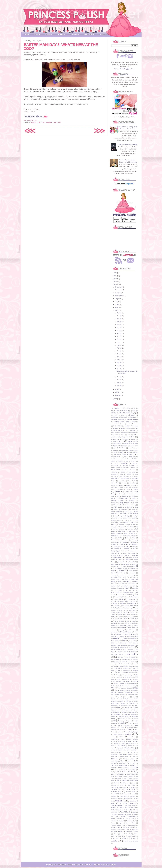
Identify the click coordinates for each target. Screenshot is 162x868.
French (121, 545)
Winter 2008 (129, 835)
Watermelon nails (128, 828)
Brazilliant (122, 449)
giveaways (128, 559)
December (119, 288)
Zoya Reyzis (127, 842)
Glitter (127, 561)
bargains (135, 427)
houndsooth (121, 596)
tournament (122, 815)
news (123, 676)
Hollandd (120, 589)
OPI (113, 689)
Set (135, 755)
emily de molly (117, 523)
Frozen (134, 548)
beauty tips (125, 434)
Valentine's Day (131, 822)
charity (133, 466)
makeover (114, 631)
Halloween (132, 574)
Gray (113, 572)
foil (120, 541)
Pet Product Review (128, 700)
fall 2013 (132, 532)
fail (127, 528)
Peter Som (128, 702)
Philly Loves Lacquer (118, 704)
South (119, 769)
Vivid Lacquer (132, 826)
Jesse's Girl (123, 611)
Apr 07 (119, 367)
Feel (123, 537)
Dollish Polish (129, 508)
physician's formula (126, 707)
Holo (126, 589)
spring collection (131, 775)
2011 (115, 400)
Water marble (116, 828)
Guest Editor (115, 574)
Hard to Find (123, 578)
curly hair (120, 495)
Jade (126, 609)
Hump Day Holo (132, 596)
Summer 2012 (130, 790)
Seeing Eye (131, 753)
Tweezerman (132, 817)
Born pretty (124, 447)
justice (120, 616)
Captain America (116, 460)
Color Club (122, 477)
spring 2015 (121, 775)
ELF (130, 521)
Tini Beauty (120, 811)
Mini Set (114, 644)
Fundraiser (126, 550)
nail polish (132, 655)
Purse (131, 724)
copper (128, 486)
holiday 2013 (115, 587)
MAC (130, 626)
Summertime (125, 795)
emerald (136, 521)
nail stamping (134, 661)
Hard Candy (115, 578)
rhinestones (114, 740)
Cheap (113, 469)
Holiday (127, 583)
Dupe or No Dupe (125, 517)
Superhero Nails (127, 799)
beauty (133, 431)
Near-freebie (117, 669)
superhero (133, 797)
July (117, 303)
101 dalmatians (115, 409)
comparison (133, 484)
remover (119, 733)
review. (113, 738)
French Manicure (132, 545)
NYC (136, 680)
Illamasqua (134, 598)
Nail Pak (133, 653)
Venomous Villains (131, 824)
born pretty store (133, 447)
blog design (125, 440)
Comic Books (132, 482)
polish (134, 709)
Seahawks (121, 751)
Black (133, 438)
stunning (114, 786)
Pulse (120, 722)
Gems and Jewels (129, 554)
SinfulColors (123, 764)
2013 (115, 283)
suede (125, 788)
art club (129, 425)
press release (116, 715)
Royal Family (122, 742)
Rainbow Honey (131, 729)
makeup (122, 631)
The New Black (117, 806)
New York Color (128, 674)
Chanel (116, 466)
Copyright (74, 34)
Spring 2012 (115, 773)
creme (117, 493)
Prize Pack (122, 720)
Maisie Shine (132, 629)
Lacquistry (126, 618)
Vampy (113, 824)
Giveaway (117, 558)
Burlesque (135, 453)
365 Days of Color (118, 416)
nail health (126, 653)
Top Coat (129, 811)
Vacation (121, 822)
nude (130, 680)
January (118, 396)
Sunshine (114, 797)
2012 (115, 286)
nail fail (119, 653)
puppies (136, 722)
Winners (115, 835)
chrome (123, 473)
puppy (115, 724)
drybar (126, 513)
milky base (133, 642)
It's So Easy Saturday (129, 607)
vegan (120, 824)
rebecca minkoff (121, 731)
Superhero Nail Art (116, 799)
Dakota (124, 497)
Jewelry (113, 613)
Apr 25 (119, 326)
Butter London (127, 455)
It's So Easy (115, 607)
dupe (116, 517)
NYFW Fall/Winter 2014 (121, 685)
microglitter (132, 640)
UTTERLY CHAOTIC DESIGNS (104, 866)
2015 (115, 277)
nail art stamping (129, 651)
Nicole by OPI (129, 678)
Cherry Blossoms (123, 469)
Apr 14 (119, 355)
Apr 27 (119, 320)
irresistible (122, 605)
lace (120, 618)
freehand (114, 545)
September (119, 297)
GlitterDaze (116, 567)
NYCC (129, 682)
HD (129, 578)
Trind (135, 815)
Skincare (114, 766)
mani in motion (131, 631)
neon (134, 669)
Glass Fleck (117, 561)
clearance (114, 475)
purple (122, 724)
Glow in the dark (127, 567)
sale (134, 744)
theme (113, 809)
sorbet (113, 769)
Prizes (129, 720)
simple (130, 762)
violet (124, 826)
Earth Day (127, 519)
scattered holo (129, 749)
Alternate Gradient (132, 420)
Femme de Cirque (131, 537)
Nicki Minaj (119, 678)
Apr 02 (119, 387)
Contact (103, 34)
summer (132, 788)
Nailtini (128, 665)
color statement (125, 480)
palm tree (114, 694)
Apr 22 (119, 334)
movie (119, 646)
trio (112, 817)
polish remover (126, 711)
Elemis (125, 521)
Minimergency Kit (125, 644)
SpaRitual (126, 769)
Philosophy (132, 704)
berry (129, 436)
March (118, 390)
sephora (122, 755)
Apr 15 (119, 352)
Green (121, 571)
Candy (124, 458)
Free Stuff (116, 543)
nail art (57, 122)
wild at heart (129, 833)
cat (127, 462)
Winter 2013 (115, 839)
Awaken (136, 425)
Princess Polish (124, 717)
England (125, 523)
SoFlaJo (133, 766)
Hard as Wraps (131, 576)
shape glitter (124, 758)
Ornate (122, 691)
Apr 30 (119, 314)
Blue (33, 122)
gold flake (118, 569)
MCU (136, 637)
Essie (113, 526)
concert (113, 486)
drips (113, 513)
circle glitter (132, 473)
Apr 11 (119, 358)
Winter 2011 (121, 837)
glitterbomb (135, 565)
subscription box (116, 788)
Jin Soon (120, 613)
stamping (131, 777)
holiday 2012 (132, 585)
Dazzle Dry (115, 499)
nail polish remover (123, 658)
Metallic (116, 639)
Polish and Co (115, 711)
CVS (118, 497)
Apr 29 (119, 317)
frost (127, 548)
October (118, 294)
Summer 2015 (115, 795)
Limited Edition (122, 620)
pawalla (120, 698)
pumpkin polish (127, 722)
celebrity (133, 462)
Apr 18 (119, 343)
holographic (115, 593)
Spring (123, 771)
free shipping (134, 541)
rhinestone (132, 738)
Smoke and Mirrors (124, 766)
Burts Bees (117, 456)
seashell (128, 751)
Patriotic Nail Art (132, 696)
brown (121, 453)
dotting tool (124, 510)
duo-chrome (124, 515)
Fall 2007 (116, 530)
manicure (114, 633)
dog (135, 506)
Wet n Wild (126, 831)
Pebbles (114, 700)
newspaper (130, 676)
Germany (114, 556)
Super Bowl (123, 797)
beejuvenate (115, 436)
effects (119, 521)
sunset (134, 795)
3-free (117, 412)
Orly (116, 691)
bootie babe (134, 444)
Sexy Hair (114, 758)
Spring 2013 (126, 773)
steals (131, 779)
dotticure (116, 510)
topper (134, 813)
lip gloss (121, 622)
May (117, 308)
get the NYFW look (125, 556)
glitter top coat (116, 565)
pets (135, 702)
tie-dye (113, 811)
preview (113, 718)
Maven (123, 637)
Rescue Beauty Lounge (131, 733)
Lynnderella (122, 626)
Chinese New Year (130, 471)
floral (134, 539)
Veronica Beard (116, 826)
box (115, 449)
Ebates (113, 521)
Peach (127, 698)
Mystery (115, 648)
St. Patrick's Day (116, 777)
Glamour (136, 559)
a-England (131, 416)
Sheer (133, 758)
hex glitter (125, 580)
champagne (135, 464)
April (117, 311)
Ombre (113, 687)
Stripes (116, 784)
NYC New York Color (119, 682)
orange (135, 689)
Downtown (133, 510)
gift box (136, 556)
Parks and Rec (129, 694)
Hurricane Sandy (119, 598)
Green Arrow (132, 572)
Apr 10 (119, 361)
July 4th (114, 615)
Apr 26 (119, 323)
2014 (115, 280)
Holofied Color (131, 591)
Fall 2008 (123, 530)
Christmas (114, 473)
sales (113, 747)
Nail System (116, 663)
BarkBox (123, 429)
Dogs (121, 508)
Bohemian (126, 445)
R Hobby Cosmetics (123, 726)
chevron (133, 469)
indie (122, 600)
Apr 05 (119, 378)
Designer (114, 504)
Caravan (121, 462)
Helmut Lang (115, 580)
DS (131, 513)
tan (121, 804)
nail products (115, 660)
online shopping (132, 687)
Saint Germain (126, 744)
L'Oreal (113, 618)
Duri (114, 519)
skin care (132, 764)
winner (136, 833)
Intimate (133, 602)
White (120, 833)
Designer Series (124, 504)
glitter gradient (121, 563)
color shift (114, 480)
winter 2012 (132, 837)
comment (124, 484)
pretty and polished (130, 715)
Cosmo (134, 488)
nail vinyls (133, 663)
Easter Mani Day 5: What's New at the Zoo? (61, 47)
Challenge (125, 464)
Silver (122, 762)
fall (137, 528)
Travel (130, 815)
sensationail (114, 755)
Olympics (133, 685)
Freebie (124, 543)
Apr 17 (119, 346)
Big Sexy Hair (124, 438)
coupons (120, 491)
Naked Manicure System (126, 667)
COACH (129, 475)
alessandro (132, 418)
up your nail (130, 820)
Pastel (123, 696)
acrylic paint (123, 418)
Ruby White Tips (133, 742)
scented (113, 751)
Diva (121, 506)
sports (117, 771)
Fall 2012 (122, 532)
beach (127, 431)
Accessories (115, 418)
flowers (114, 541)
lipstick (134, 622)
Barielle (115, 429)
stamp (125, 777)
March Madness (126, 633)
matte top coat (115, 637)
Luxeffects (114, 627)
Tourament (114, 815)
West (120, 831)
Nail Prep (133, 658)
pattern (113, 698)
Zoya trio (135, 842)
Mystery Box (123, 648)
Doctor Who (128, 506)
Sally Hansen (121, 747)
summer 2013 (116, 793)
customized (128, 495)
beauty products (116, 434)
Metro (125, 640)
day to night (132, 497)
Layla (113, 620)
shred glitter (115, 762)
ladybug (134, 618)
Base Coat (130, 429)
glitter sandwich (132, 563)
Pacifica (128, 691)
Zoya (114, 842)
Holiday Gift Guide (129, 587)
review (128, 735)
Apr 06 (119, 369)
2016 (115, 274)
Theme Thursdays (124, 809)
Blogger (133, 440)
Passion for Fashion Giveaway (127, 144)
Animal (134, 423)
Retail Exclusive (118, 736)
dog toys (114, 508)
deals (134, 499)
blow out (114, 442)
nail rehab (125, 660)
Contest (41, 122)
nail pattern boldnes (117, 656)
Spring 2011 (132, 771)
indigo (113, 602)
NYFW (136, 682)
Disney (115, 506)
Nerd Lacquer (116, 671)
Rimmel (122, 740)
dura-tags (135, 517)
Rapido (113, 731)
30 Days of (125, 412)
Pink (119, 709)
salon (131, 747)
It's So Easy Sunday (117, 609)
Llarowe (114, 624)
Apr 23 (119, 331)
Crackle (128, 491)
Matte (133, 635)
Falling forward (116, 534)
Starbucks (119, 780)
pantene (121, 694)
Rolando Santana (133, 740)
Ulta (113, 820)
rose (115, 742)
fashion (126, 534)
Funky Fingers (116, 552)
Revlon (121, 738)
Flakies (120, 539)
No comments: (30, 120)
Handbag (114, 576)
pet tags (121, 702)
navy (137, 667)
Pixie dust (128, 709)
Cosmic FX (127, 488)
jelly (131, 609)
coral (134, 486)
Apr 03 (119, 384)
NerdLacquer (127, 672)
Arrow (123, 425)
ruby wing (116, 745)
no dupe (119, 680)
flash (128, 539)
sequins (129, 755)
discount (135, 504)
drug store (119, 513)
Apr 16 (119, 349)
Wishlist (49, 34)
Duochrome (134, 515)
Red (129, 730)
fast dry (133, 534)
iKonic (127, 598)
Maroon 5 (120, 635)
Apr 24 (119, 329)
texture (132, 804)
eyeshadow (114, 528)
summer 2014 (131, 793)
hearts (134, 578)
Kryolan (134, 616)
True (117, 817)
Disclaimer (89, 34)
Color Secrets (132, 477)
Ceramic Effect (115, 464)
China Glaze (116, 471)
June (117, 306)
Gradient (132, 569)
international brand (123, 602)
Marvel (127, 635)
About (37, 34)
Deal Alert (125, 499)
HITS (120, 583)
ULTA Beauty (120, 820)
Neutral (135, 671)
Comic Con (115, 484)
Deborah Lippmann (118, 501)
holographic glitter (128, 594)
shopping (132, 760)
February (118, 393)
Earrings (120, 519)
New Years (117, 674)
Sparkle (135, 768)
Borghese (116, 447)
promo (136, 720)
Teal (126, 804)
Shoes (125, 760)
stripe (118, 782)
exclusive (122, 526)
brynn (128, 453)
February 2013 (115, 537)
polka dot (124, 713)
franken (127, 541)
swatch (119, 802)
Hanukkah (122, 576)
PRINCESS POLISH (65, 866)
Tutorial (123, 817)
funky (134, 550)
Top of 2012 (124, 813)
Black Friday (115, 440)
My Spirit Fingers (133, 646)
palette (134, 691)
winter (122, 835)
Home (27, 34)
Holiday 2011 (121, 585)
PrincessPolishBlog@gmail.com (125, 69)
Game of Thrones (127, 552)
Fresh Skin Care (119, 548)
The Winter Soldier (130, 806)
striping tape (126, 784)
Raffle (122, 728)
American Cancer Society (121, 423)
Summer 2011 (116, 790)
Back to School (117, 427)
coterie (113, 491)
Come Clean (122, 482)
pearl (134, 698)
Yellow (124, 839)
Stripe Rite (125, 782)
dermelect (132, 501)
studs (134, 784)
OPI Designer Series (124, 689)
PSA (115, 722)
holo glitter (135, 589)
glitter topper (126, 565)
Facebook (122, 528)
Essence (133, 523)
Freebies (133, 543)
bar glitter (127, 427)
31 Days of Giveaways (127, 414)
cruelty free (128, 493)
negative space (127, 669)
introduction (114, 605)
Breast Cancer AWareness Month (129, 451)
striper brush (134, 782)
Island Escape (131, 604)
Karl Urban (127, 616)
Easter (49, 122)
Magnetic (122, 629)
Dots (136, 508)
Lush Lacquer (132, 624)
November (119, 291)
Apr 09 (119, 364)
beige (123, 436)
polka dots (132, 713)
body (137, 442)
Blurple (130, 442)
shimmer (115, 760)
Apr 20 (119, 337)
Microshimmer (115, 642)
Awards (61, 34)
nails (113, 665)
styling (122, 786)
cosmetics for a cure (117, 488)
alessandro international (118, 421)
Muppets (125, 646)
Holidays (114, 589)
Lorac (120, 624)
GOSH (125, 570)
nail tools (125, 663)
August (118, 300)
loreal (125, 624)
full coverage (115, 550)
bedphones (133, 434)
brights (115, 453)
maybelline (130, 637)
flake (113, 539)
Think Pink (133, 809)
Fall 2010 (131, 530)
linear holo (134, 620)
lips (128, 622)
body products (117, 445)
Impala (116, 600)
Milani (124, 642)
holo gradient (118, 591)
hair (124, 574)
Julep (126, 613)
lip (115, 622)
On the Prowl (122, 687)
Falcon (132, 528)
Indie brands (132, 600)
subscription (131, 786)
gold (136, 567)
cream (136, 491)
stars (125, 780)
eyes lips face (131, 526)
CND (121, 475)
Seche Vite (121, 753)
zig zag (133, 839)
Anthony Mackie (116, 425)
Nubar (125, 680)
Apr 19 (119, 340)
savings (119, 749)
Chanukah (125, 466)
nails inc (120, 665)
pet (119, 700)
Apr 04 (119, 381)
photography (115, 707)
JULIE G (134, 613)
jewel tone (132, 611)
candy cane (132, 458)
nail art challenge (116, 650)
